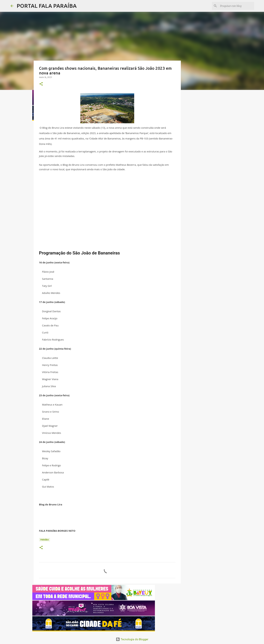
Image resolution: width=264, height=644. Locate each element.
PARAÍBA (45, 540)
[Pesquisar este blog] (236, 6)
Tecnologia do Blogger (132, 639)
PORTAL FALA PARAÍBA (47, 6)
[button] (41, 84)
